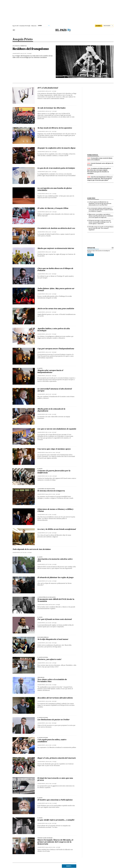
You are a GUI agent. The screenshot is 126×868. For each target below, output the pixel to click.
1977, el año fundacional (48, 88)
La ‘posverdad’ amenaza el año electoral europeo (55, 390)
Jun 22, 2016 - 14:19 (51, 685)
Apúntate (91, 255)
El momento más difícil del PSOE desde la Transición (56, 600)
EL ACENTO (40, 368)
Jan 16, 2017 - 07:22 (51, 334)
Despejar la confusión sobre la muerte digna (56, 148)
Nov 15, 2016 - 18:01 (55, 494)
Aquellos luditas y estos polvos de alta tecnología (54, 330)
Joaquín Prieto (23, 39)
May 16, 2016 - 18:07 (51, 823)
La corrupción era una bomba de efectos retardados (55, 189)
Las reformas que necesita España (46, 489)
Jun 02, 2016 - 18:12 (51, 784)
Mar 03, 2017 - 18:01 (51, 212)
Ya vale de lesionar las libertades (51, 108)
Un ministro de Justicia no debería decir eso (56, 228)
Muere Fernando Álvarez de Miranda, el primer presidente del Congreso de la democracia (55, 842)
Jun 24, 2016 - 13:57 (51, 663)
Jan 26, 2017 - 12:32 (51, 312)
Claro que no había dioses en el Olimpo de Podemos (55, 270)
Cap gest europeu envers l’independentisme (56, 349)
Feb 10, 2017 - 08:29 (51, 274)
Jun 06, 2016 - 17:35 (51, 762)
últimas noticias (93, 155)
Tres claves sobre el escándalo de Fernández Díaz (52, 681)
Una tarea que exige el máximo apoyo (54, 449)
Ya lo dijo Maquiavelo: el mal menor (53, 639)
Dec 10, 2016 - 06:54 (55, 453)
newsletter (91, 248)
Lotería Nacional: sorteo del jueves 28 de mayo (100, 164)
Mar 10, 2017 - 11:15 (51, 194)
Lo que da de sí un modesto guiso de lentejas (56, 168)
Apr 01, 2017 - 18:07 (51, 132)
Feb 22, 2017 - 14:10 (51, 232)
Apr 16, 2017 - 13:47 (51, 91)
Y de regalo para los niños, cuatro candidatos (52, 741)
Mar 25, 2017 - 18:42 (51, 152)
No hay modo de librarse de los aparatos (55, 128)
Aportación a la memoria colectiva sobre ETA (55, 560)
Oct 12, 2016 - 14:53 (51, 581)
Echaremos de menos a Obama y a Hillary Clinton (55, 510)
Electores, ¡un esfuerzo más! (49, 660)
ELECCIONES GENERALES (43, 637)
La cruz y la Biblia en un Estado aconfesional (57, 529)
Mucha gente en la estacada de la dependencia (51, 410)
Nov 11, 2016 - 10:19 (51, 515)
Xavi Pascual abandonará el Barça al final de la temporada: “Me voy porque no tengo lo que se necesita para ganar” (100, 179)
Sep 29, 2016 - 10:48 (55, 605)
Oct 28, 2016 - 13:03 (26, 553)
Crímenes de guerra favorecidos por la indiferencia (54, 472)
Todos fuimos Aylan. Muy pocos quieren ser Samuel (56, 290)
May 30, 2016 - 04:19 (51, 803)
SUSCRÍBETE (99, 26)
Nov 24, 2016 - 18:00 (51, 476)
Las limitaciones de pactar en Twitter (54, 720)
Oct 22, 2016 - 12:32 (51, 564)
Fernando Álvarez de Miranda (45, 838)
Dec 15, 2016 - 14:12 (51, 414)
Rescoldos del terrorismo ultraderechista (55, 698)
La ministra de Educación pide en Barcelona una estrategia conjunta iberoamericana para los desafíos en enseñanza (99, 171)
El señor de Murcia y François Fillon (53, 208)
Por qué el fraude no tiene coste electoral (55, 619)
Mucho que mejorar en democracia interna (56, 248)
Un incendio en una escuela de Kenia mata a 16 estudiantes (100, 159)
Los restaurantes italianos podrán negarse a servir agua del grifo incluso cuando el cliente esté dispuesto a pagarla (101, 210)
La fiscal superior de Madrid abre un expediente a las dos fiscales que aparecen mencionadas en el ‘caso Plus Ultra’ (100, 203)
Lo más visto (91, 198)
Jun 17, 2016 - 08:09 (51, 723)
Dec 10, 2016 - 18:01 (51, 432)
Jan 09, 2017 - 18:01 (51, 376)
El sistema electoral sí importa (51, 491)
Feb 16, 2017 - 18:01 (51, 252)
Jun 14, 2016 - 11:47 (51, 745)
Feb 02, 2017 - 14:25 (51, 294)
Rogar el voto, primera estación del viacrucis (57, 758)
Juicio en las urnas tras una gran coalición (56, 309)
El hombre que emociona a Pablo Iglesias (55, 800)
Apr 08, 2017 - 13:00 (51, 111)
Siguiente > (69, 866)
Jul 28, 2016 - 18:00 (51, 623)
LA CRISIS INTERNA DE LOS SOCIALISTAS (46, 597)
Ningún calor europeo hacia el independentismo (50, 372)
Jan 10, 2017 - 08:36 (51, 352)
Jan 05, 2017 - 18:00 (51, 394)
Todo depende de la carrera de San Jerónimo (32, 549)
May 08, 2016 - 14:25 (55, 847)
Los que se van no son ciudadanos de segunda (57, 429)
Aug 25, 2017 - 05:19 (26, 54)
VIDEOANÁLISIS (41, 677)
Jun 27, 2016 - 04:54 (51, 643)
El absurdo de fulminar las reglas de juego (56, 578)
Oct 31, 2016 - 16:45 (51, 533)
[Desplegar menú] (14, 30)
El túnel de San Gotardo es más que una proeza (55, 779)
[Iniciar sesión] (108, 26)
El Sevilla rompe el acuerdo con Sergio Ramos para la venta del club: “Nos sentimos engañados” (101, 228)
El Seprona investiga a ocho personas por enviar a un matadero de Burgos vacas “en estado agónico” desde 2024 (100, 222)
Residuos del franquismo (31, 49)
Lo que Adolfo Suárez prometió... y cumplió (56, 820)
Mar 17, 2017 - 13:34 (51, 172)
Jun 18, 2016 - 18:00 (51, 701)
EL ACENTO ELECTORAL (43, 718)
